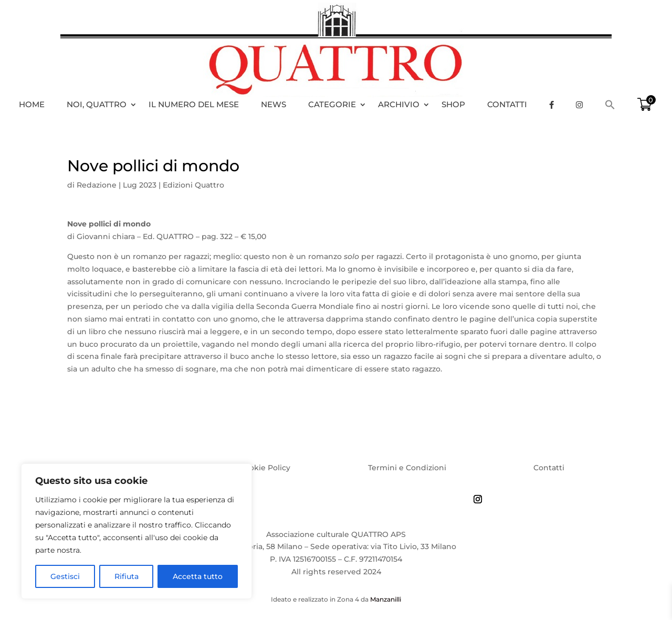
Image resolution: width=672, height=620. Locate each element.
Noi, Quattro (97, 104)
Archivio (399, 104)
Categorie (332, 104)
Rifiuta (127, 576)
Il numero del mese (194, 104)
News (274, 104)
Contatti (507, 104)
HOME (32, 104)
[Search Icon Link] (615, 105)
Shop (453, 104)
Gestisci (65, 576)
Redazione (97, 185)
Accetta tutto (198, 576)
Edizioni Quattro (193, 185)
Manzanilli (386, 599)
